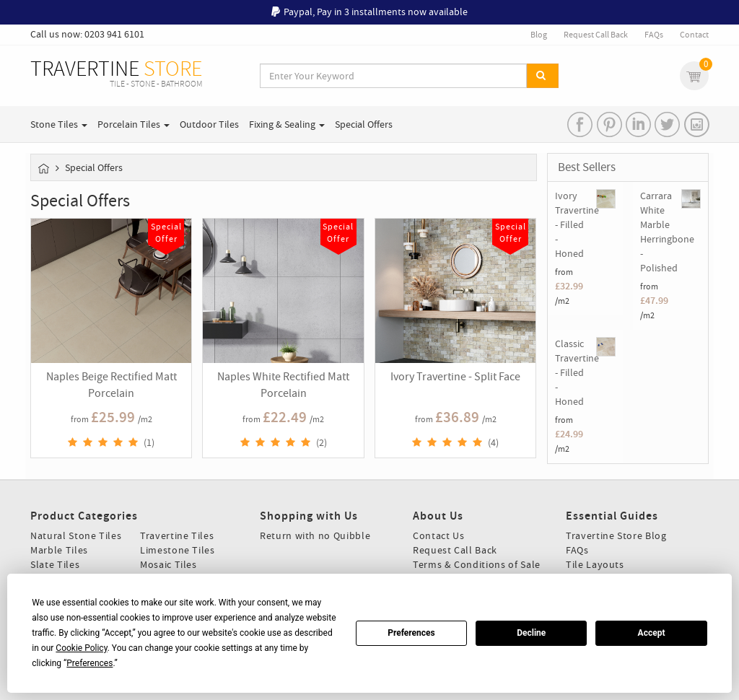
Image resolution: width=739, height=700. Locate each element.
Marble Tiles (59, 550)
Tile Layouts (595, 564)
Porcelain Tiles (134, 124)
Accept (652, 633)
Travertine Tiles (177, 535)
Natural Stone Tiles (76, 535)
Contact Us (439, 535)
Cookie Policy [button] (81, 648)
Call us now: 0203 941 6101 (87, 34)
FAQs (654, 35)
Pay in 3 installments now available (392, 12)
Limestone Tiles (178, 550)
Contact (694, 35)
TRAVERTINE (116, 74)
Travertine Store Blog (616, 535)
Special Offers (364, 124)
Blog (539, 35)
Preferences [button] (89, 663)
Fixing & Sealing (287, 124)
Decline (531, 633)
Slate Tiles (55, 564)
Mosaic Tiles (169, 564)
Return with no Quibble (315, 535)
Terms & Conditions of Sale (477, 564)
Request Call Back (596, 35)
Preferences (411, 633)
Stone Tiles (59, 124)
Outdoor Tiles (209, 124)
